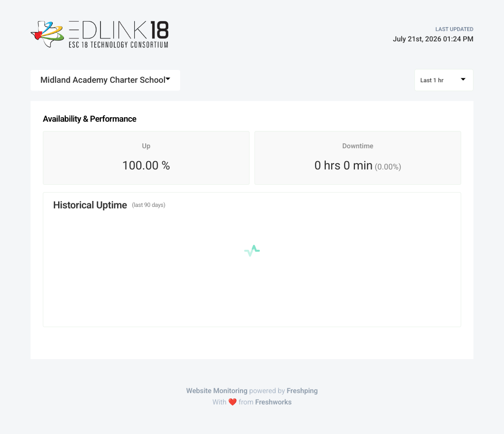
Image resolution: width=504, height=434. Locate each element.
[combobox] (105, 80)
